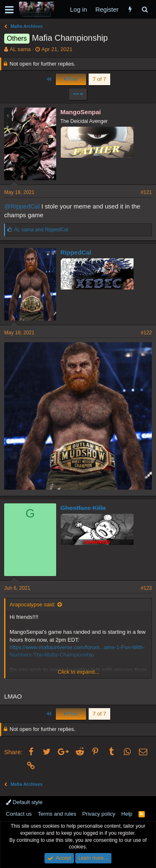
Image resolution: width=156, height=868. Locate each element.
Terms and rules (57, 814)
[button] (9, 10)
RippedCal (76, 252)
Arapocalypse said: (32, 604)
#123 (146, 588)
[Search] (145, 9)
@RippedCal (22, 206)
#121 (146, 192)
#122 (146, 333)
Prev (71, 79)
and (41, 230)
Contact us (19, 814)
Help (127, 814)
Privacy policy (99, 814)
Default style (24, 802)
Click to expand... (79, 672)
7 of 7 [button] (100, 79)
